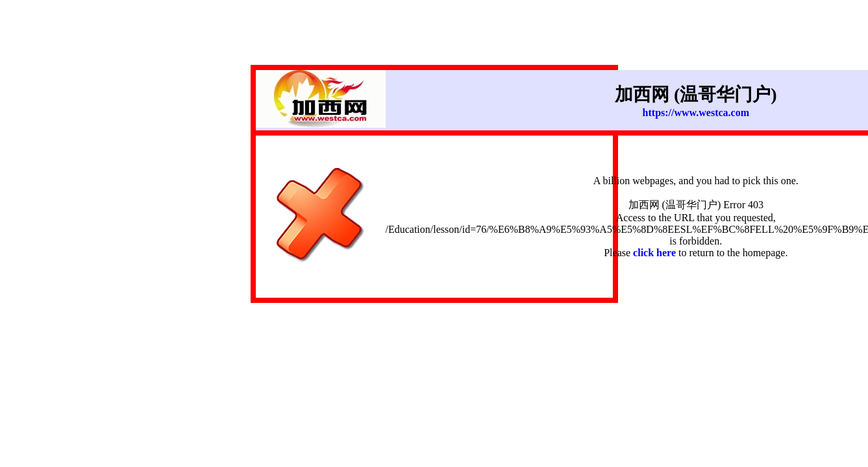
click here (654, 253)
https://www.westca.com (696, 113)
